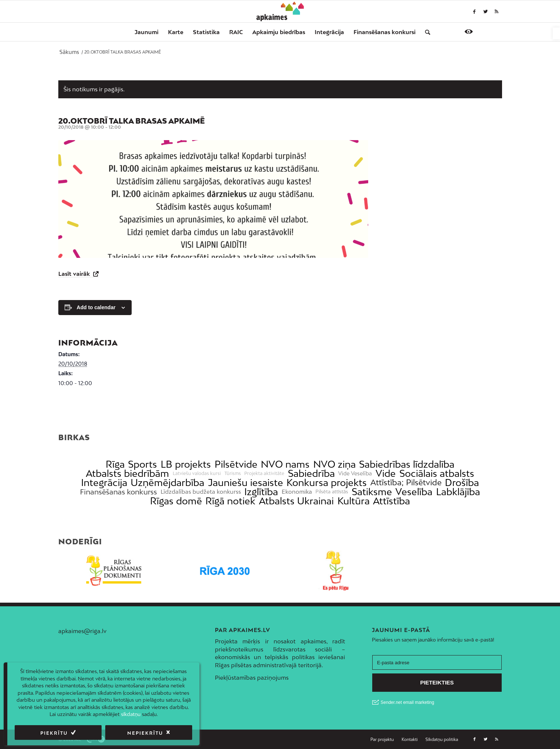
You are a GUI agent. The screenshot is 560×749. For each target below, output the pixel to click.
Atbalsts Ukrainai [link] (296, 501)
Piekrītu (54, 733)
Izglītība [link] (261, 492)
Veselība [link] (414, 492)
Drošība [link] (462, 483)
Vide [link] (386, 473)
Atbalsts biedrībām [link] (127, 473)
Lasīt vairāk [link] (75, 274)
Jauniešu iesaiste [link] (246, 483)
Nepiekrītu (145, 733)
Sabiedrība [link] (311, 473)
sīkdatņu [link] (131, 714)
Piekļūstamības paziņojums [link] (252, 677)
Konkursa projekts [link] (327, 483)
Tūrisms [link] (233, 474)
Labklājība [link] (458, 492)
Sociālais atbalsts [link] (437, 473)
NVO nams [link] (285, 464)
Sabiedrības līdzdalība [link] (407, 464)
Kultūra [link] (354, 501)
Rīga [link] (115, 464)
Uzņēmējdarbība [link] (167, 483)
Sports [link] (142, 464)
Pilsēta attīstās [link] (332, 492)
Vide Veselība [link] (355, 474)
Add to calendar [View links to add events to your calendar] (96, 307)
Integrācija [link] (104, 483)
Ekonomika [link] (297, 492)
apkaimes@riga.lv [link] (82, 631)
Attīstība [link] (391, 501)
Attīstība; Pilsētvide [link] (406, 483)
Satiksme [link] (372, 492)
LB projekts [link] (186, 464)
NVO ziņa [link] (334, 464)
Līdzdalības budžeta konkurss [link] (201, 492)
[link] (556, 33)
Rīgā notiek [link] (230, 501)
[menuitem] (147, 32)
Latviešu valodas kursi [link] (197, 474)
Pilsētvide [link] (236, 464)
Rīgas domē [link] (176, 501)
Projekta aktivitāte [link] (264, 474)
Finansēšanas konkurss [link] (118, 492)
